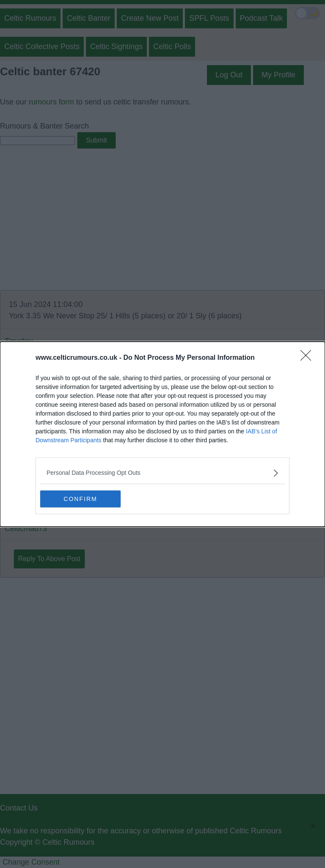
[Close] (308, 358)
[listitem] (162, 473)
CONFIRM (80, 499)
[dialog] (162, 434)
